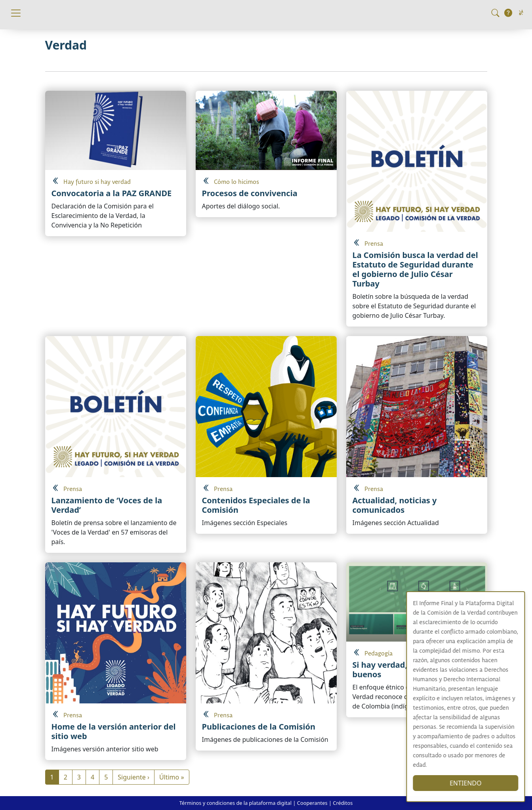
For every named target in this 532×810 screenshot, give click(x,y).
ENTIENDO (473, 783)
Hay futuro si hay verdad (97, 182)
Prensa (374, 244)
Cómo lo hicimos (236, 182)
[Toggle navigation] (16, 13)
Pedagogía (379, 654)
